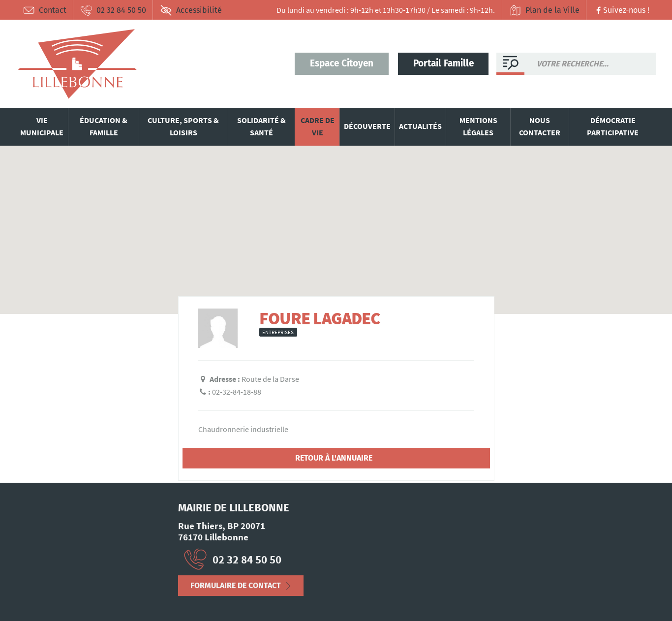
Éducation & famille (104, 126)
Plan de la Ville (544, 10)
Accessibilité (191, 10)
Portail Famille (443, 63)
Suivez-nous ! (622, 10)
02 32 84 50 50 (113, 10)
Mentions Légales (45, 598)
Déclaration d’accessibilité (124, 598)
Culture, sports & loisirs (183, 126)
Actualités (420, 126)
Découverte (367, 126)
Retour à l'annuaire (334, 458)
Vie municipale (42, 126)
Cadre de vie (318, 126)
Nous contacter (540, 126)
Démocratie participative (613, 126)
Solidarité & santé (261, 126)
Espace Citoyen (342, 63)
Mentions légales (478, 126)
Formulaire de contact (236, 589)
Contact (45, 10)
